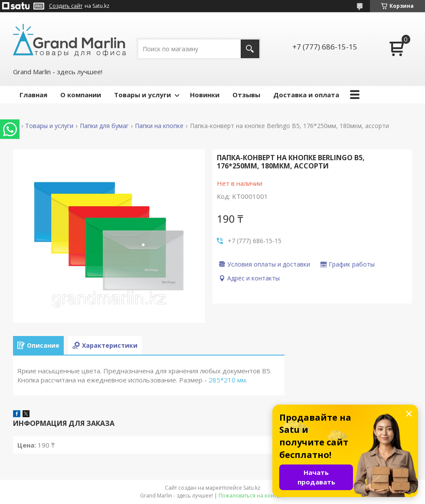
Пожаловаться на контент (252, 496)
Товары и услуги (142, 95)
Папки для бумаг (104, 126)
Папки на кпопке (159, 126)
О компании (81, 95)
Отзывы (246, 95)
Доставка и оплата (306, 95)
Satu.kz (252, 488)
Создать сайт (66, 6)
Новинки (205, 95)
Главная (33, 95)
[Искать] (250, 49)
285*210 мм (227, 380)
